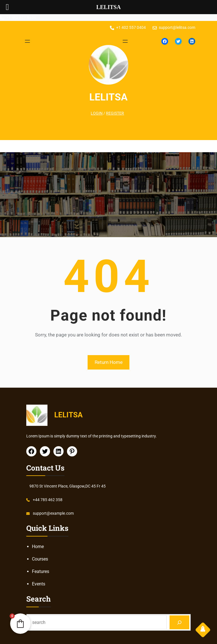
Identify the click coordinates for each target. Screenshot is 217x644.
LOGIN (97, 113)
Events (39, 584)
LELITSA (108, 97)
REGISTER (115, 113)
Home (38, 547)
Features (41, 571)
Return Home (109, 362)
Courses (40, 559)
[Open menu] (27, 41)
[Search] (180, 622)
